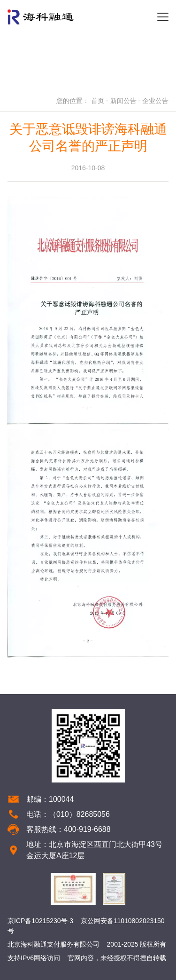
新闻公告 (123, 101)
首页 (98, 101)
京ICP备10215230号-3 (40, 921)
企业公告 (155, 101)
